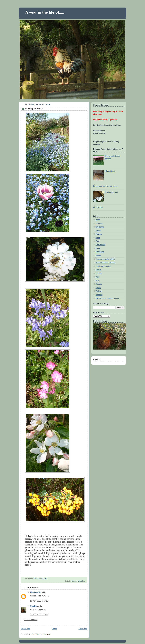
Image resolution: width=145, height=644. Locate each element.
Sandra (33, 606)
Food (98, 238)
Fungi (98, 248)
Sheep (98, 288)
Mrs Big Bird (98, 207)
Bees (98, 220)
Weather (82, 581)
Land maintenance (103, 266)
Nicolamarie (36, 592)
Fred (97, 241)
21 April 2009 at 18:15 (39, 601)
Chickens (99, 223)
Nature (74, 581)
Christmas (100, 227)
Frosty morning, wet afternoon (105, 186)
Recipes (99, 284)
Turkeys (99, 291)
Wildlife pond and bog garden (107, 298)
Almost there (110, 171)
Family (98, 230)
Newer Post (25, 629)
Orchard (99, 273)
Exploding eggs (111, 192)
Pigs (97, 280)
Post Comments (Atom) (41, 634)
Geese (98, 255)
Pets (97, 277)
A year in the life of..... (45, 12)
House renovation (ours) (105, 263)
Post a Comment (31, 620)
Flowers (99, 234)
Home (54, 629)
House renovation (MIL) (105, 259)
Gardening (100, 252)
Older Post (83, 629)
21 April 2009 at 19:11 (39, 615)
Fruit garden (100, 245)
